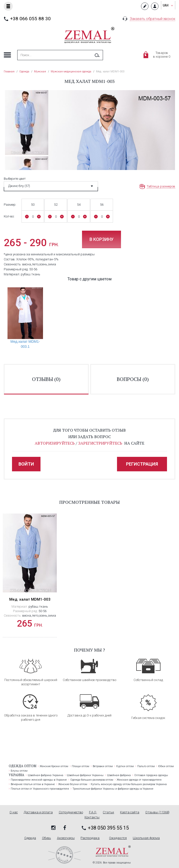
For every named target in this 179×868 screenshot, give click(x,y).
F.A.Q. (93, 812)
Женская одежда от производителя (139, 780)
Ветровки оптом (103, 766)
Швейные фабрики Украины (85, 775)
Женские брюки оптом (54, 766)
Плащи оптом (80, 766)
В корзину (101, 239)
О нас (14, 812)
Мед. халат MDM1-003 (30, 599)
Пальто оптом (146, 766)
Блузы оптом (19, 771)
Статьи (108, 812)
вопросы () (133, 379)
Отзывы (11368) (157, 812)
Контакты (92, 817)
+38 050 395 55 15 (108, 828)
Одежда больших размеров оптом (92, 780)
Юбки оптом (166, 766)
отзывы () (46, 379)
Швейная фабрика (119, 775)
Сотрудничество (71, 812)
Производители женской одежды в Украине (39, 780)
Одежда (30, 838)
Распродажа (90, 838)
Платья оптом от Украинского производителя (40, 789)
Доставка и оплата (38, 812)
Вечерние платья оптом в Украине (33, 784)
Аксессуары (66, 838)
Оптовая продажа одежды (151, 775)
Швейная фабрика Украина (45, 775)
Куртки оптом (125, 766)
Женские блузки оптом (73, 784)
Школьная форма (146, 838)
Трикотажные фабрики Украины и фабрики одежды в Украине (113, 789)
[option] (27, 122)
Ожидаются (118, 838)
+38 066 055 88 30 (30, 19)
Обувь (46, 838)
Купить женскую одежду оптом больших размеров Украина (129, 784)
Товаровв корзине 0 (162, 55)
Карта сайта (130, 812)
